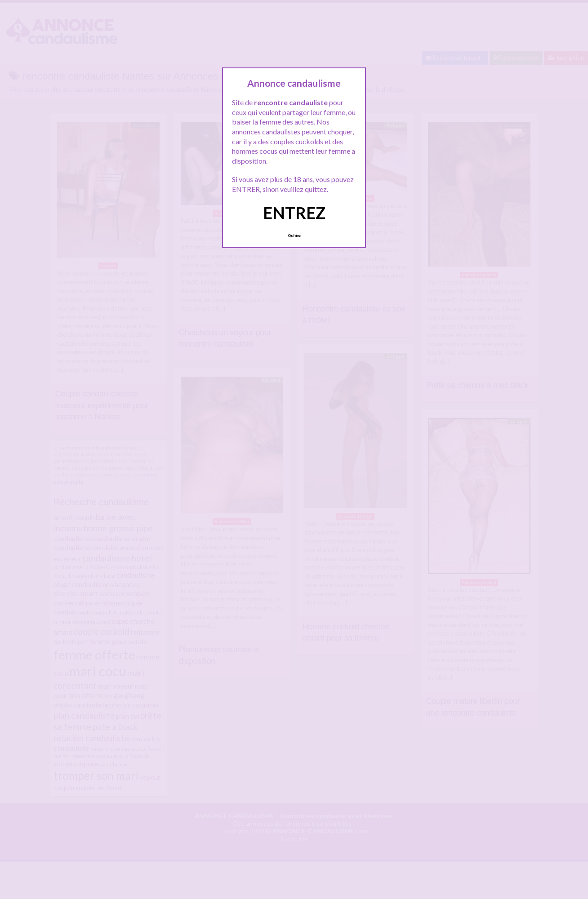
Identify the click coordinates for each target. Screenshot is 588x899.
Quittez (294, 236)
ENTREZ (294, 213)
